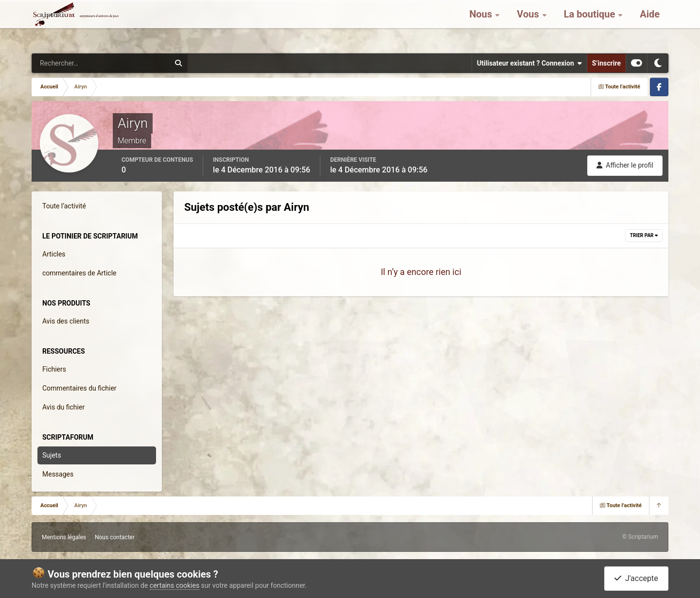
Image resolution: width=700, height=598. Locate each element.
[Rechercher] (74, 63)
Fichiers (54, 369)
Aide (650, 24)
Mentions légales (64, 537)
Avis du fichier (63, 407)
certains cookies (175, 585)
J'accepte (636, 578)
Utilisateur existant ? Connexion (529, 63)
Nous (482, 24)
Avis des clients (66, 321)
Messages (58, 474)
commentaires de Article (79, 273)
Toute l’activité (64, 206)
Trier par (644, 235)
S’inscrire (606, 63)
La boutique (591, 24)
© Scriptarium (640, 537)
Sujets (52, 455)
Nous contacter (115, 537)
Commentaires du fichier (79, 388)
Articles (54, 254)
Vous (529, 24)
